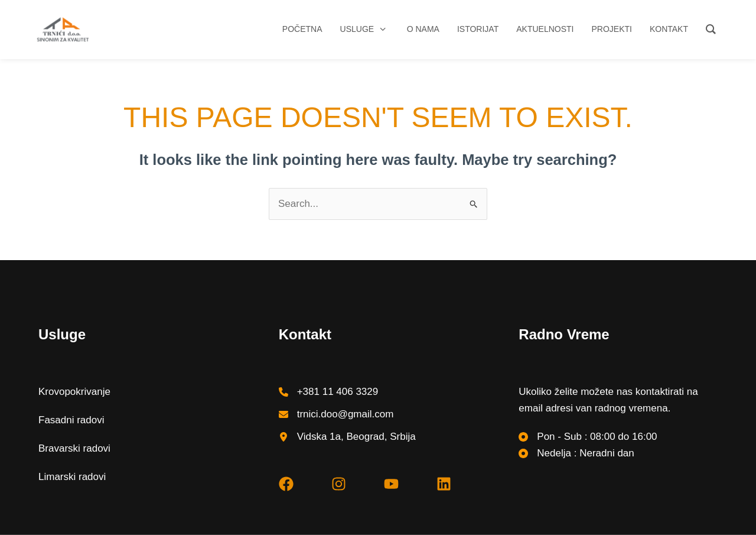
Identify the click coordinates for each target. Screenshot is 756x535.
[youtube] (391, 484)
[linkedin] (444, 484)
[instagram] (339, 484)
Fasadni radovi (71, 420)
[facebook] (286, 484)
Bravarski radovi (74, 448)
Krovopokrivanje (74, 392)
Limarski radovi (72, 477)
